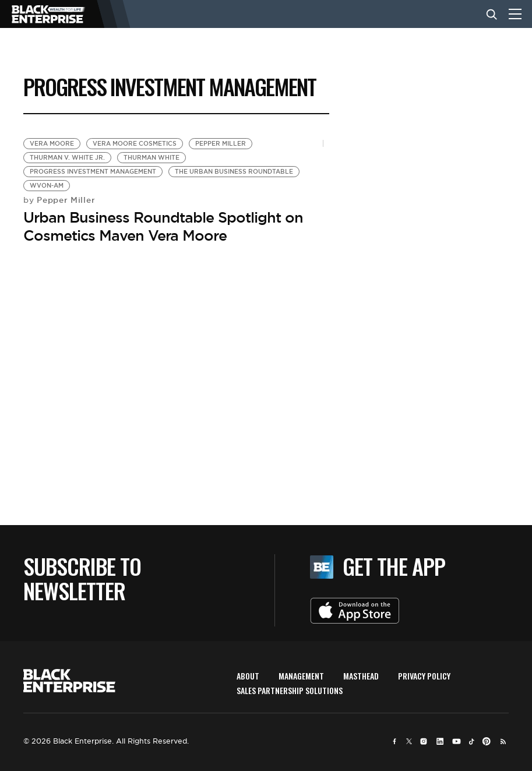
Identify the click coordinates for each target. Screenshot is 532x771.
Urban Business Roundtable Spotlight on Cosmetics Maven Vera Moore (163, 226)
